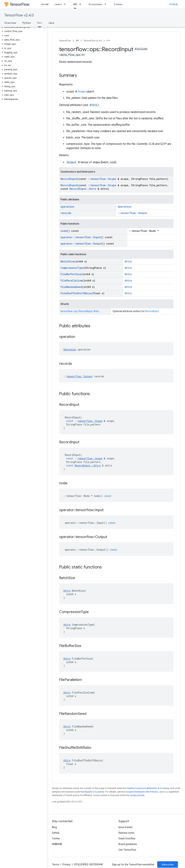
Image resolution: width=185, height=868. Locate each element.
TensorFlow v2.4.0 (19, 15)
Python (27, 23)
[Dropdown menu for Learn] (66, 4)
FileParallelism (71, 281)
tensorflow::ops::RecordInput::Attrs (80, 311)
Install (45, 4)
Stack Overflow (127, 838)
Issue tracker (126, 827)
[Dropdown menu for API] (81, 4)
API (77, 41)
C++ (108, 41)
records (66, 213)
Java (51, 23)
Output (72, 162)
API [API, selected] (75, 4)
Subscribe (168, 864)
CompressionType (72, 268)
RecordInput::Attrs (83, 189)
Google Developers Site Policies (142, 792)
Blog (54, 827)
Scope (82, 92)
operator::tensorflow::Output (81, 244)
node (64, 231)
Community (121, 4)
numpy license (137, 795)
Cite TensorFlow (127, 850)
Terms (55, 864)
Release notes (126, 833)
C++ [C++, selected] (40, 23)
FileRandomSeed (71, 287)
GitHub (174, 4)
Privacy (67, 864)
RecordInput (69, 179)
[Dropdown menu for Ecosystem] (106, 4)
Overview (10, 23)
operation (67, 207)
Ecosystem (95, 4)
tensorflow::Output (134, 213)
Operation (125, 207)
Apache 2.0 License (94, 792)
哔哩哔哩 (57, 844)
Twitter (56, 838)
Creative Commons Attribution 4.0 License (148, 788)
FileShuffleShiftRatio (76, 293)
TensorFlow (65, 41)
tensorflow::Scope (103, 179)
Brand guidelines (128, 844)
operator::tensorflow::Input (81, 237)
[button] (23, 27)
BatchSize (67, 261)
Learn (58, 4)
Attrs (93, 105)
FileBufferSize (71, 274)
